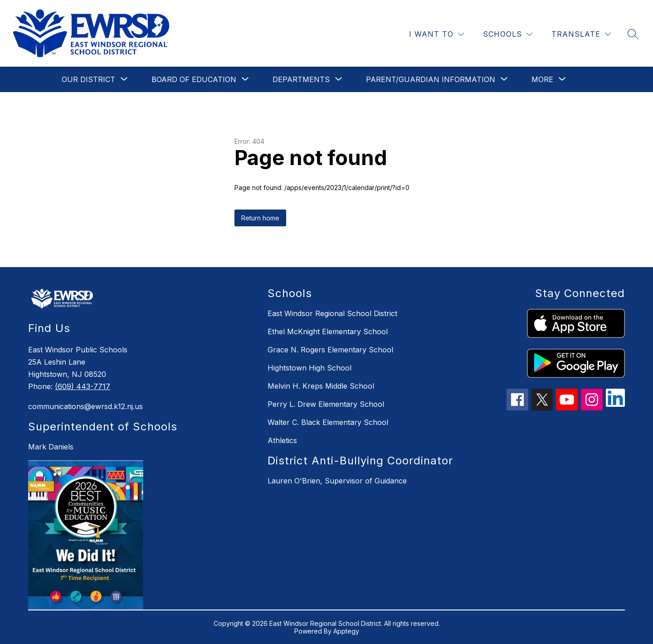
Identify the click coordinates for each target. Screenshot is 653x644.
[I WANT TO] (436, 34)
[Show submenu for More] (542, 79)
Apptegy (346, 631)
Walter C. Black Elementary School (328, 422)
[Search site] (633, 34)
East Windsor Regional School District (332, 313)
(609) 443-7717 (83, 386)
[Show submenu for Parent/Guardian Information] (431, 79)
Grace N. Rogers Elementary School (330, 350)
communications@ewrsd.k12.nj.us (85, 406)
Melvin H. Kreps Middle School (321, 386)
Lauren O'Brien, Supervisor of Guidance (337, 481)
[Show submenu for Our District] (88, 79)
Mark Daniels (51, 447)
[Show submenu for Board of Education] (194, 79)
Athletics (282, 440)
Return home (260, 218)
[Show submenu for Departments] (301, 79)
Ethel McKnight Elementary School (328, 332)
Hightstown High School (309, 368)
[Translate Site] (581, 34)
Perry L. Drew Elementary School (326, 404)
